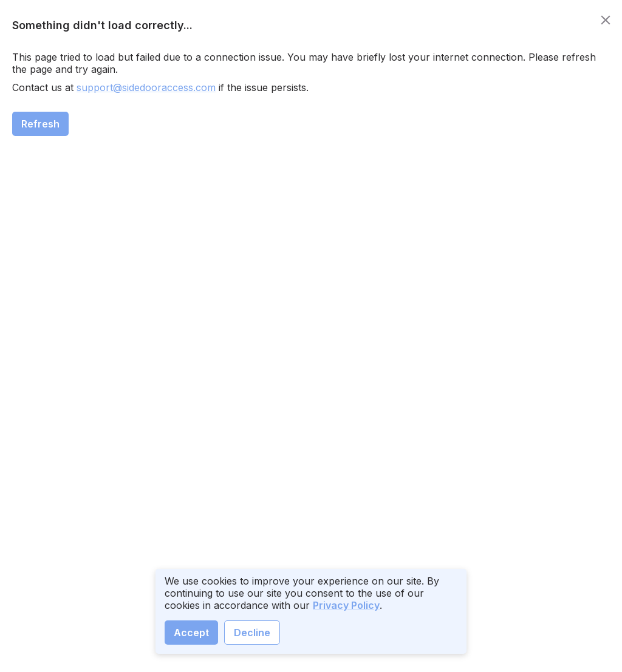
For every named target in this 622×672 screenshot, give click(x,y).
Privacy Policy (346, 605)
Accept (191, 633)
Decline (252, 633)
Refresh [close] (40, 124)
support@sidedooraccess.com (146, 87)
